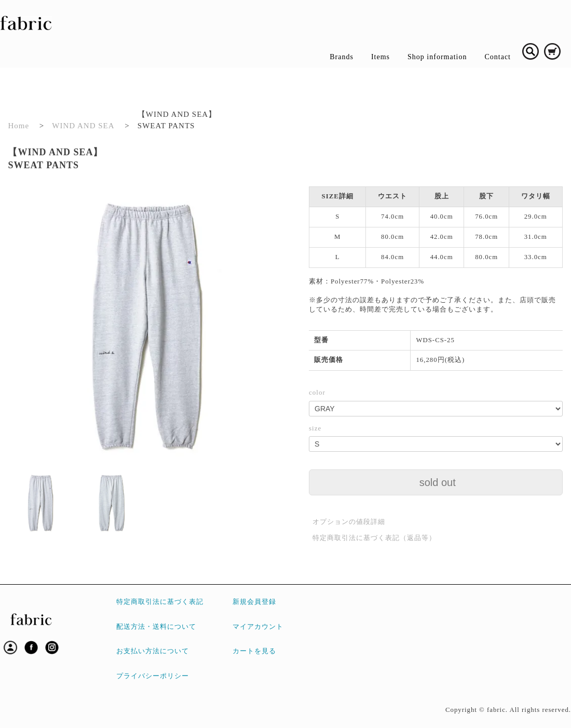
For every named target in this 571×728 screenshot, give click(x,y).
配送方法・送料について (156, 627)
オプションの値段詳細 (349, 522)
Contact (498, 57)
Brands (342, 57)
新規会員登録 (254, 602)
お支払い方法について (153, 651)
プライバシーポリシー (153, 676)
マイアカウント (258, 627)
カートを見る (254, 651)
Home (18, 126)
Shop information (437, 57)
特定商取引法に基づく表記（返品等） (374, 538)
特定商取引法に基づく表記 (160, 602)
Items (380, 57)
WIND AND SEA (83, 126)
